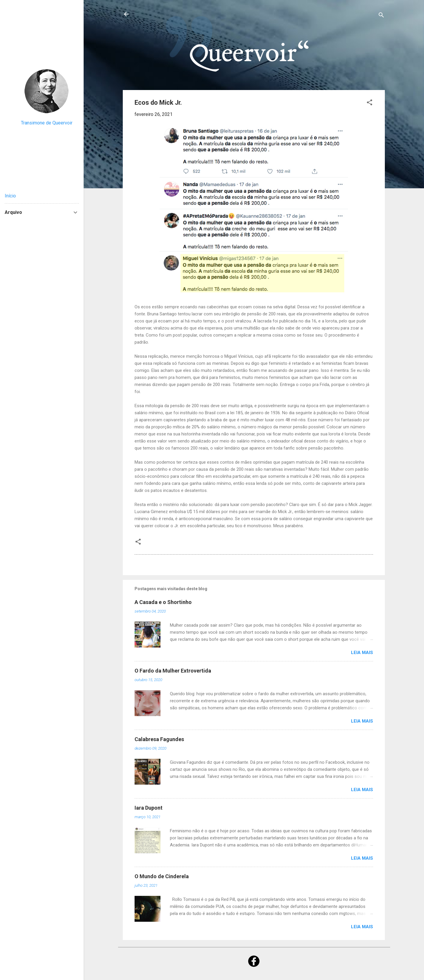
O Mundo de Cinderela (162, 876)
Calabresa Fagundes (159, 739)
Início (10, 196)
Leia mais (362, 653)
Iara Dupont (149, 808)
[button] (370, 103)
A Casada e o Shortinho (163, 602)
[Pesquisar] (381, 16)
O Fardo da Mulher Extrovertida (173, 671)
